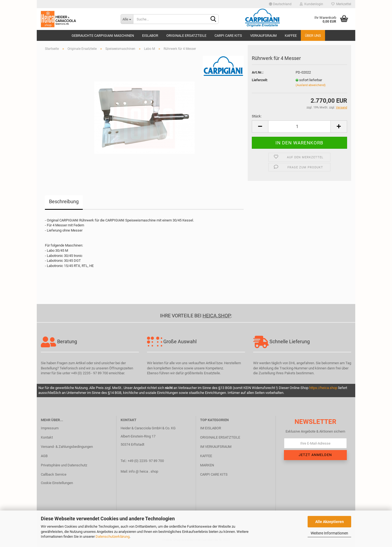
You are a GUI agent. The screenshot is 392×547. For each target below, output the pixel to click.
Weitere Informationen (329, 533)
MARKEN (207, 465)
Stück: (257, 116)
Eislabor (150, 36)
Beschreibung (64, 201)
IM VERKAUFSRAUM (216, 447)
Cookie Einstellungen (57, 483)
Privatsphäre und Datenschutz (64, 465)
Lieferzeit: (260, 80)
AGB (44, 456)
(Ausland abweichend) (311, 85)
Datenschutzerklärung (113, 537)
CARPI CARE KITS (214, 474)
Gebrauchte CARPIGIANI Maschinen (103, 36)
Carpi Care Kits (228, 36)
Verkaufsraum (263, 36)
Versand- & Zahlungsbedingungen (67, 447)
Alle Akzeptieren (330, 522)
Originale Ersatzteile (186, 36)
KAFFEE (206, 456)
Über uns (313, 36)
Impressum (50, 428)
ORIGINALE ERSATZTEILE (220, 437)
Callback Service (54, 474)
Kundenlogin (311, 4)
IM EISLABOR (211, 428)
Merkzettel (341, 4)
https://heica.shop (323, 388)
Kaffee (291, 36)
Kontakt (47, 437)
